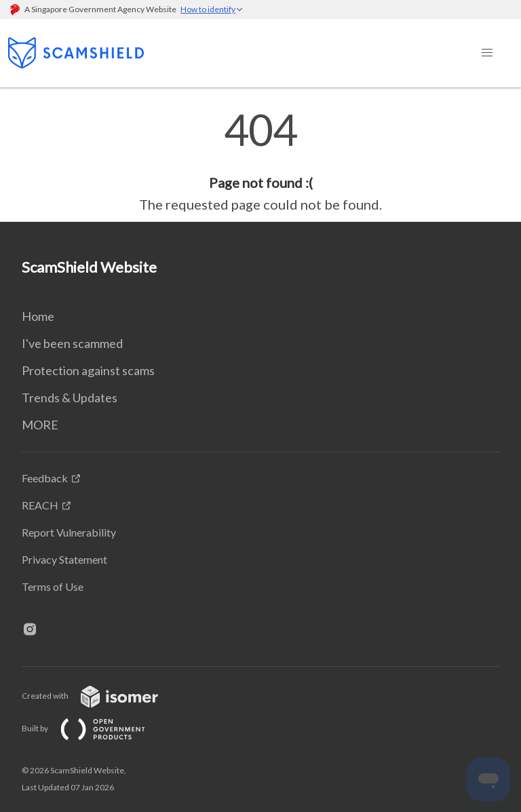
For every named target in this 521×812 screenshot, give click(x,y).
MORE (40, 425)
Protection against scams (88, 370)
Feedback (45, 478)
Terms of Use (53, 586)
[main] (260, 161)
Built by (94, 728)
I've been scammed (72, 343)
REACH (40, 505)
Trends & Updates (70, 398)
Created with (101, 696)
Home (38, 316)
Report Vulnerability (69, 532)
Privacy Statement (64, 559)
